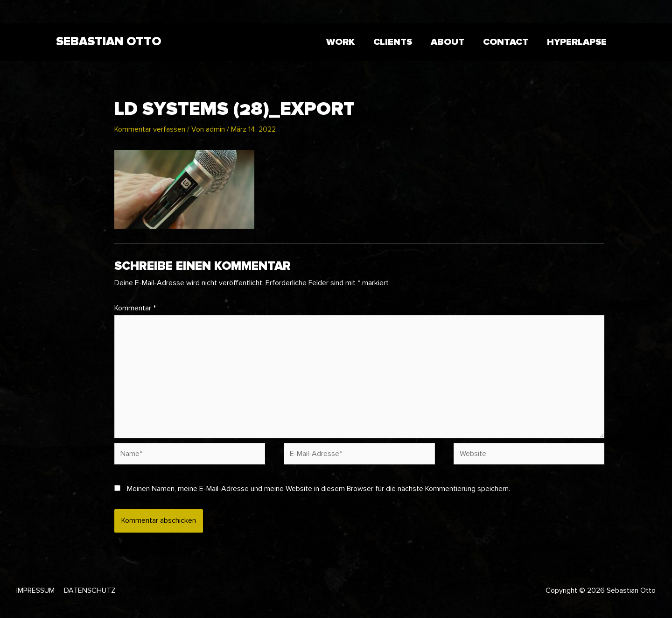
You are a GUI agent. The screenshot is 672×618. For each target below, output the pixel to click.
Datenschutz (90, 590)
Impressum (35, 590)
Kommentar (135, 308)
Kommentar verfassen (150, 129)
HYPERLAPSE (577, 42)
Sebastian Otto (108, 42)
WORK (340, 42)
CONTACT (506, 42)
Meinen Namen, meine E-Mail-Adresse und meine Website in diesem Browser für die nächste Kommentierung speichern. (318, 489)
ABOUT (448, 42)
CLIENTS (393, 42)
